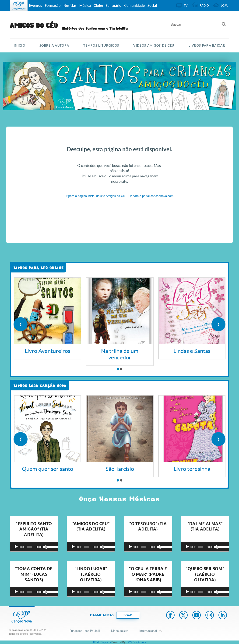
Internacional (148, 631)
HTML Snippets (102, 642)
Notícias (70, 5)
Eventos (35, 5)
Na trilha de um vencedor (120, 354)
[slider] (29, 547)
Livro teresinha (192, 469)
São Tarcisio (120, 469)
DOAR (128, 615)
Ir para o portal (152, 196)
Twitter (183, 616)
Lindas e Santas (192, 351)
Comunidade (134, 5)
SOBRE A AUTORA (54, 46)
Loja (224, 5)
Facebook (170, 616)
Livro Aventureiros (47, 351)
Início (19, 46)
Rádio (204, 5)
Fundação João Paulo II (85, 631)
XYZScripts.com (137, 642)
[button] (118, 369)
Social (152, 5)
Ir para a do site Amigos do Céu (96, 196)
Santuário (114, 5)
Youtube (197, 616)
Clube (98, 5)
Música (85, 5)
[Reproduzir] (16, 547)
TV (186, 5)
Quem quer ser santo (47, 469)
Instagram (210, 616)
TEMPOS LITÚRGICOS (101, 46)
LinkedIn (223, 616)
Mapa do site (120, 631)
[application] (34, 547)
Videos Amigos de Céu (154, 46)
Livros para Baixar (207, 46)
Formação (53, 5)
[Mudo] (45, 547)
